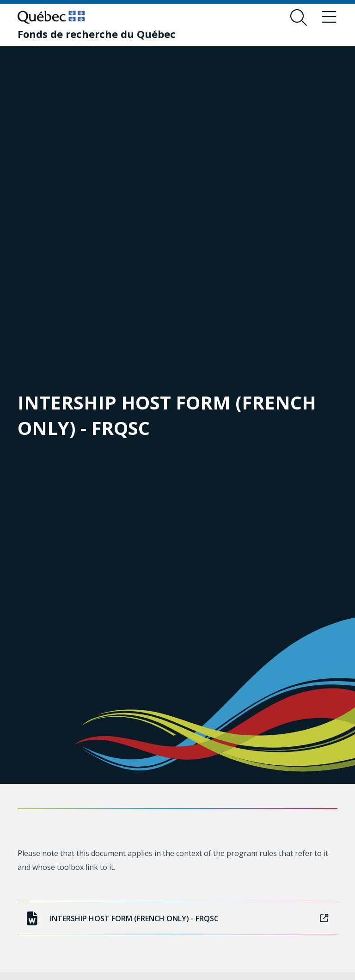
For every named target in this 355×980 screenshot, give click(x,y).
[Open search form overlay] (299, 18)
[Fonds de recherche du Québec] (97, 34)
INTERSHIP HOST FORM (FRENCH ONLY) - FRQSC (177, 918)
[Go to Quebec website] (51, 17)
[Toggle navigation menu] (329, 18)
